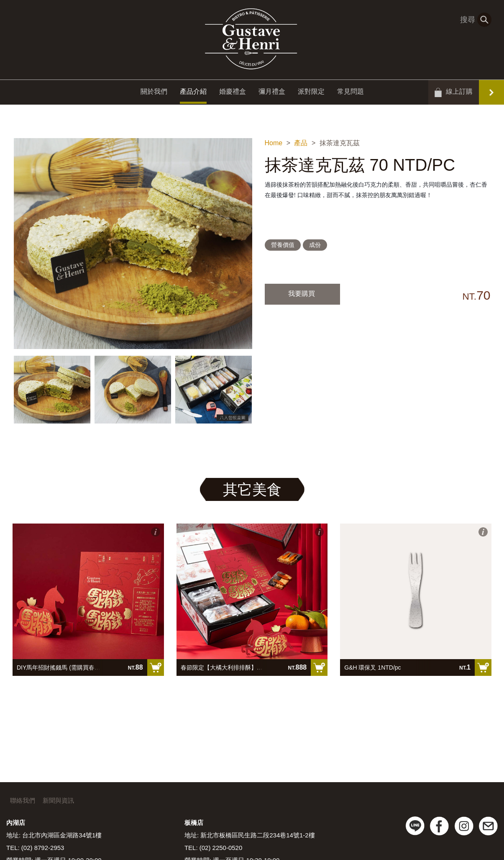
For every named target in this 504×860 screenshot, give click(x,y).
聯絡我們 (23, 800)
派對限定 (311, 93)
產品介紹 (193, 93)
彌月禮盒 (272, 93)
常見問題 (350, 93)
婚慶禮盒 (233, 93)
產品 (301, 143)
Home (274, 143)
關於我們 (154, 93)
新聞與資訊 (58, 800)
